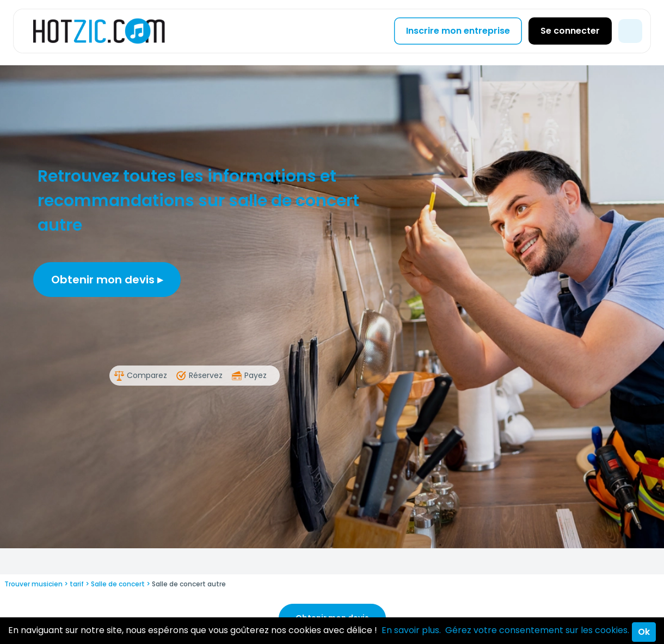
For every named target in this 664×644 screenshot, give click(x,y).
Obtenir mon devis (107, 280)
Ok (644, 632)
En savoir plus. (411, 630)
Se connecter (570, 31)
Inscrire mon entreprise (458, 31)
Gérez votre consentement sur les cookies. (537, 630)
